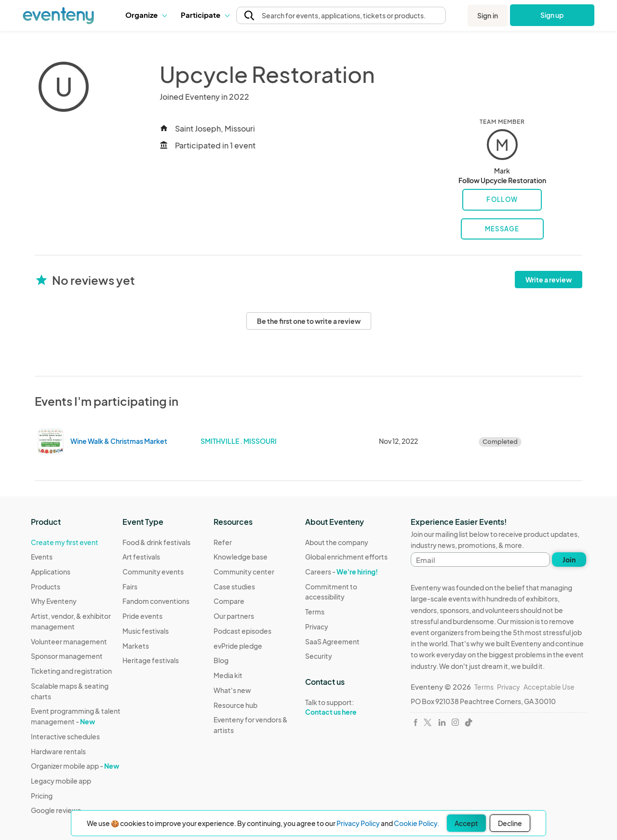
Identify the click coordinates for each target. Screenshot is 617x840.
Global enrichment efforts (346, 557)
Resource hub (235, 705)
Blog (221, 660)
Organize (146, 15)
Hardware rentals (58, 751)
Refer (223, 542)
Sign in (488, 15)
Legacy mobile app (61, 781)
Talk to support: (351, 707)
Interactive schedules (65, 736)
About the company (337, 542)
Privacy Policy (358, 823)
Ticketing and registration (71, 671)
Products (46, 587)
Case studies (234, 587)
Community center (244, 572)
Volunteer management (69, 641)
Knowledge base (241, 557)
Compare (229, 601)
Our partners (234, 616)
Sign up (552, 15)
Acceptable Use (549, 687)
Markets (136, 646)
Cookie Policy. (416, 823)
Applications (51, 572)
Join (569, 560)
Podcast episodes (242, 631)
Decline (510, 823)
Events (42, 557)
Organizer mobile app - (75, 766)
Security (319, 656)
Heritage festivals (151, 660)
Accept (466, 823)
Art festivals (141, 557)
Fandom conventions (156, 601)
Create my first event (65, 542)
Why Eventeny (54, 601)
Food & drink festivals (156, 542)
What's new (232, 690)
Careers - (342, 572)
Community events (153, 572)
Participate (205, 15)
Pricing (42, 796)
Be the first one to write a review (309, 321)
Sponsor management (67, 656)
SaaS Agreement (332, 641)
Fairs (130, 587)
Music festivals (146, 631)
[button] (146, 15)
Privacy (317, 627)
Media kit (228, 675)
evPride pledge (238, 646)
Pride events (142, 616)
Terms (315, 612)
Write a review (549, 280)
